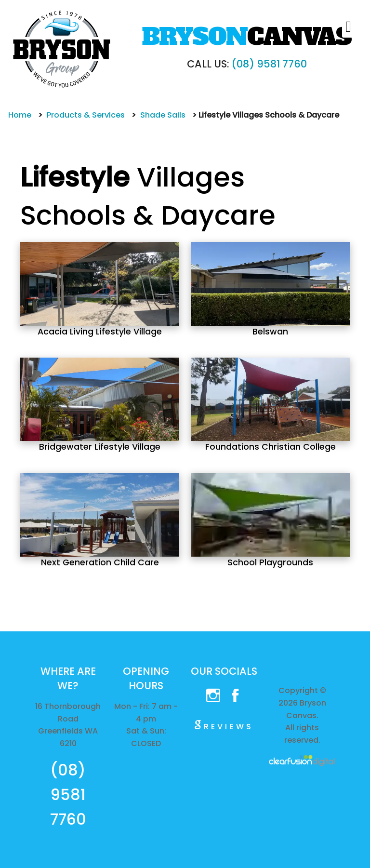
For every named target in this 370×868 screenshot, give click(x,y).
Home (20, 115)
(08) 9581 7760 (269, 64)
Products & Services (86, 115)
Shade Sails (163, 115)
